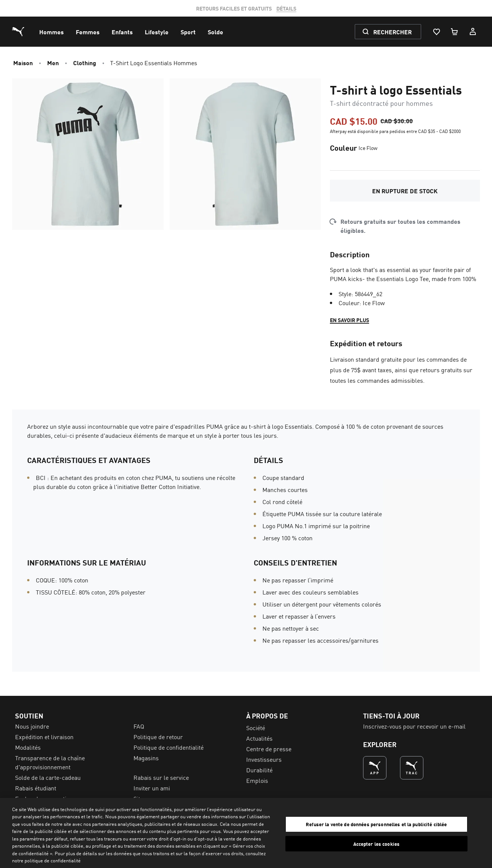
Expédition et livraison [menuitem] (44, 737)
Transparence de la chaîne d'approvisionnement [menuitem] (50, 762)
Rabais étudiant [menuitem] (36, 788)
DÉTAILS (286, 8)
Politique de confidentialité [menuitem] (169, 747)
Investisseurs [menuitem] (264, 759)
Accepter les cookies (377, 843)
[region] (246, 833)
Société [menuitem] (256, 727)
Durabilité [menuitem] (259, 770)
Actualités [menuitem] (259, 738)
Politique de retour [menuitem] (158, 737)
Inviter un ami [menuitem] (152, 788)
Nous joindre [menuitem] (32, 726)
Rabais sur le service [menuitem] (161, 777)
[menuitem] (51, 32)
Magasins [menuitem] (146, 758)
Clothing (85, 63)
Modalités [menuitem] (28, 747)
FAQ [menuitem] (139, 726)
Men (53, 63)
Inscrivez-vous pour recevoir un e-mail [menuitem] (414, 726)
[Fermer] (480, 832)
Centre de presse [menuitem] (269, 749)
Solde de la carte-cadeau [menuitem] (48, 777)
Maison (23, 63)
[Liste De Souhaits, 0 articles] (436, 32)
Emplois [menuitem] (257, 780)
